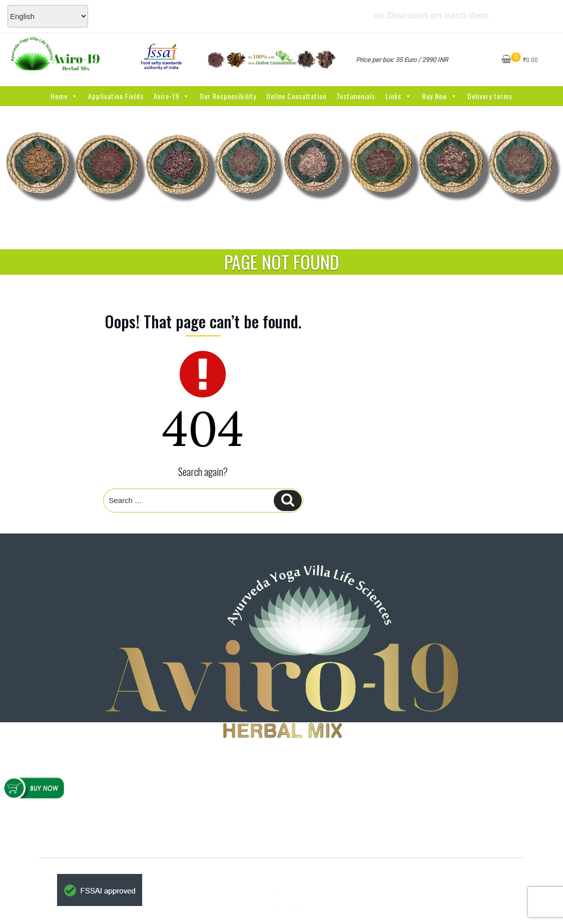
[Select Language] (48, 16)
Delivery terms (490, 96)
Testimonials (356, 96)
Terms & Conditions (288, 906)
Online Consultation (296, 96)
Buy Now (440, 96)
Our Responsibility (228, 96)
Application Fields (116, 96)
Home (64, 96)
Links (399, 96)
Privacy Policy (288, 893)
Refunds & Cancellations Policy (101, 818)
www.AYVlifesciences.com (295, 827)
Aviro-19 (172, 96)
